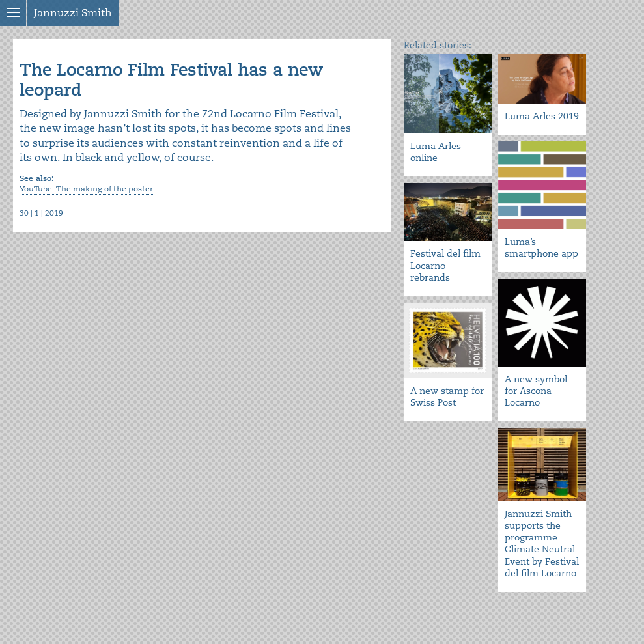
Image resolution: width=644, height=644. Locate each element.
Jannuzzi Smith (73, 13)
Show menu (13, 13)
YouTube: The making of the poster (86, 189)
